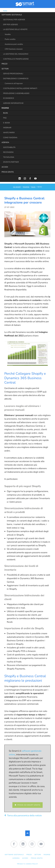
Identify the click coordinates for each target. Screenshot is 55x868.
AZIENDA (5, 142)
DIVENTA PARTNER (11, 162)
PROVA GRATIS (8, 172)
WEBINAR (7, 128)
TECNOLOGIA (9, 157)
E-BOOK (7, 123)
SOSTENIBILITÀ (9, 147)
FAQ (5, 118)
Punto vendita (10, 39)
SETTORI (5, 69)
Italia (4, 11)
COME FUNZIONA (10, 138)
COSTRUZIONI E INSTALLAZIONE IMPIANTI (20, 88)
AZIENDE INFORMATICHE (13, 103)
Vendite (8, 34)
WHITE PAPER (9, 133)
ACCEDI (5, 167)
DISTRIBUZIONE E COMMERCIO (16, 79)
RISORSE (5, 108)
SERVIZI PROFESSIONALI (13, 74)
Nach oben (28, 833)
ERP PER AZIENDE (11, 25)
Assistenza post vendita (14, 44)
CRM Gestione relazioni (14, 49)
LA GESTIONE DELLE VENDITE (15, 29)
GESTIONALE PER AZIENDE (14, 20)
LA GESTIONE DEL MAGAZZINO (16, 54)
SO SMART (17, 187)
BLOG (6, 113)
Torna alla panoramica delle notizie (24, 815)
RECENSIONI (8, 152)
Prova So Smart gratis (29, 805)
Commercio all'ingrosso (14, 83)
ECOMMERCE (9, 98)
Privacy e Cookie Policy (28, 864)
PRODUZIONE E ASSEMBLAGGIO (16, 93)
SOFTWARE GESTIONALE (12, 15)
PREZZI (4, 64)
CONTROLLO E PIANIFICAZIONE (16, 59)
